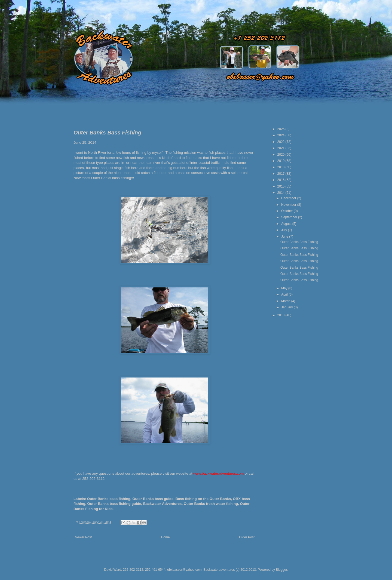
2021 (281, 148)
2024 (281, 135)
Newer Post (83, 537)
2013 (281, 315)
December (289, 198)
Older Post (247, 537)
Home (166, 537)
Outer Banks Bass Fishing (299, 242)
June (285, 237)
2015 (281, 186)
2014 (281, 193)
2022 (281, 142)
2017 (281, 174)
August (287, 224)
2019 (281, 161)
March (286, 301)
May (285, 288)
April (285, 294)
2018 (281, 167)
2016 (281, 180)
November (289, 205)
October (287, 211)
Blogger (281, 570)
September (290, 217)
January (287, 307)
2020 (281, 155)
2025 (281, 129)
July (285, 230)
